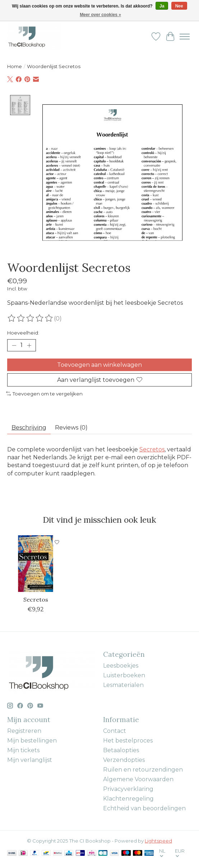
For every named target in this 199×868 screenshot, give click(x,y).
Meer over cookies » (100, 15)
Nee (179, 6)
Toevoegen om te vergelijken (44, 393)
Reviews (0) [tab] (71, 427)
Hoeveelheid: (23, 333)
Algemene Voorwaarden (138, 779)
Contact (115, 731)
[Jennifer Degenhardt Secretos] (36, 563)
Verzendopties (124, 760)
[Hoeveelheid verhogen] (29, 345)
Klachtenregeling (128, 798)
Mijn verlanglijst (30, 760)
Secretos (152, 449)
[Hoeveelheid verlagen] (14, 345)
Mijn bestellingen (32, 740)
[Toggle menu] (185, 37)
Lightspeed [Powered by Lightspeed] (158, 840)
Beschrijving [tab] (29, 427)
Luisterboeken (124, 675)
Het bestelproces (128, 740)
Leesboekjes (121, 665)
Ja (162, 6)
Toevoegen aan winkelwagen (99, 364)
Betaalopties (121, 750)
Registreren (24, 731)
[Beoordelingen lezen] (31, 318)
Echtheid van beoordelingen (144, 808)
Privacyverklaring (128, 789)
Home (15, 66)
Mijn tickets (23, 750)
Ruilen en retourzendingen (143, 769)
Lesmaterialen (123, 685)
